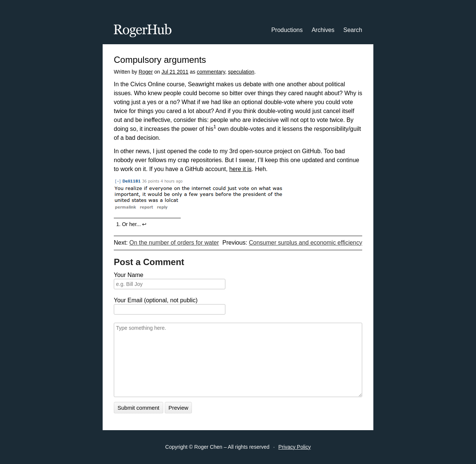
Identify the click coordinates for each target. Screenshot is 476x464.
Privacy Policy (295, 447)
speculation (241, 72)
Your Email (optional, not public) (156, 300)
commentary (211, 72)
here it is (240, 169)
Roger (146, 72)
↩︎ (144, 224)
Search (353, 30)
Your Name (128, 275)
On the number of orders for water (174, 243)
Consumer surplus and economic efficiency (305, 243)
